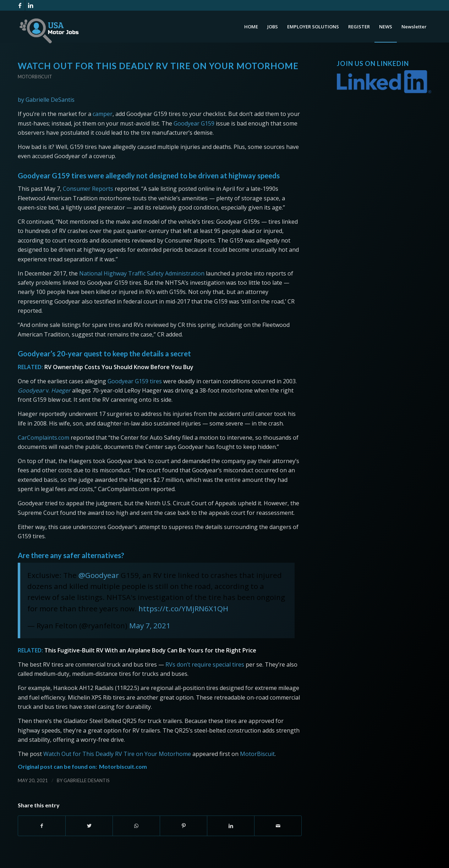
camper (103, 114)
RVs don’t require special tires (205, 664)
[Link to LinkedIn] (31, 5)
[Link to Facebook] (20, 5)
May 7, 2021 (150, 625)
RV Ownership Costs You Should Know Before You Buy (119, 367)
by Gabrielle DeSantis (46, 100)
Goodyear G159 (194, 123)
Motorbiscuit (35, 77)
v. (44, 390)
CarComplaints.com (43, 438)
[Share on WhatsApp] (136, 826)
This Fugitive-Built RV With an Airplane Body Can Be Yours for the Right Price (150, 650)
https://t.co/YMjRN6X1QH (183, 608)
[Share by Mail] (278, 826)
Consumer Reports (88, 189)
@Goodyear (99, 575)
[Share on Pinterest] (184, 826)
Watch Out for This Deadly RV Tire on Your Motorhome (117, 754)
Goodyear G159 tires (135, 381)
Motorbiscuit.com (123, 766)
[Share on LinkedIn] (231, 826)
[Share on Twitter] (89, 826)
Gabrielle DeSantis (87, 780)
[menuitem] (251, 27)
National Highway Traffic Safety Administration (142, 273)
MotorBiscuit (257, 754)
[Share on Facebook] (42, 826)
